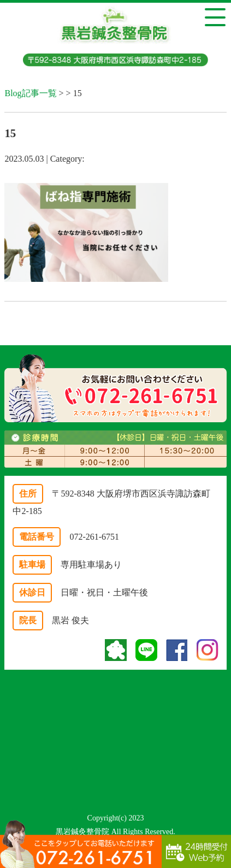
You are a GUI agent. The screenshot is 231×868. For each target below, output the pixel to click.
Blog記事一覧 (30, 93)
